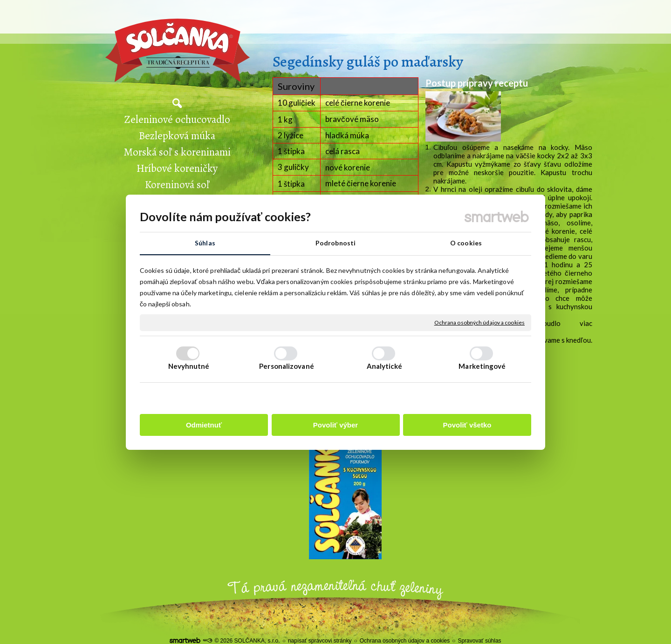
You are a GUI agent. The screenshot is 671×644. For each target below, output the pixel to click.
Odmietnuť (204, 425)
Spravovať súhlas (479, 641)
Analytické (385, 366)
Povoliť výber (335, 425)
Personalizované (287, 366)
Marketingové (482, 366)
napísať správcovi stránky (320, 641)
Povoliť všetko (467, 425)
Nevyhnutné (189, 366)
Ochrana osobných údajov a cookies (479, 322)
